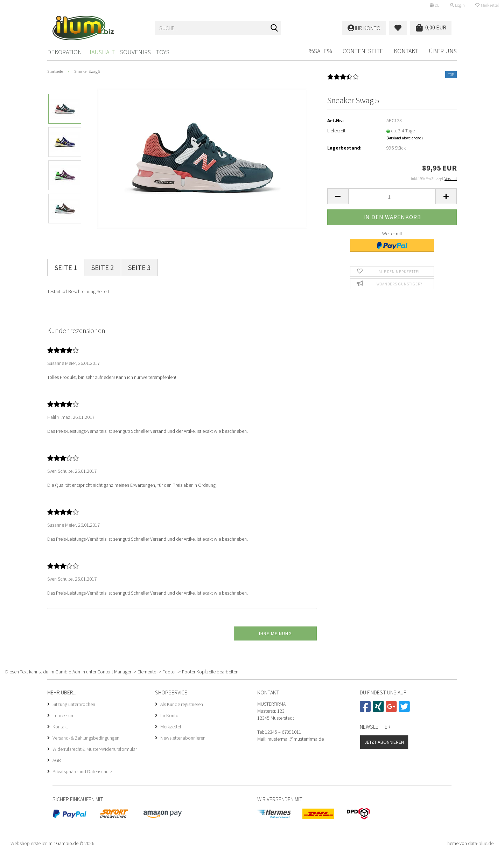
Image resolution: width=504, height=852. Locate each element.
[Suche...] (274, 28)
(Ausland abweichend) (405, 138)
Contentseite (363, 51)
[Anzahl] (392, 196)
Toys (163, 52)
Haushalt (101, 52)
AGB (57, 760)
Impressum (64, 715)
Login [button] (457, 5)
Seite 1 (66, 267)
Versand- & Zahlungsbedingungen (86, 738)
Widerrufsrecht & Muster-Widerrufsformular (95, 749)
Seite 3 (139, 267)
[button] (435, 5)
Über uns (443, 51)
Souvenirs (135, 52)
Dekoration (65, 52)
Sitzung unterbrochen (74, 704)
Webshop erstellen (29, 843)
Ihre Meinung (275, 633)
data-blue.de (481, 843)
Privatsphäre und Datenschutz (82, 771)
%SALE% (320, 51)
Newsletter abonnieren (183, 738)
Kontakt (406, 51)
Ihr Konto (169, 715)
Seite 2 (103, 267)
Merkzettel (487, 5)
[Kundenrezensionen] (343, 79)
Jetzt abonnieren (384, 742)
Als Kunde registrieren (182, 704)
